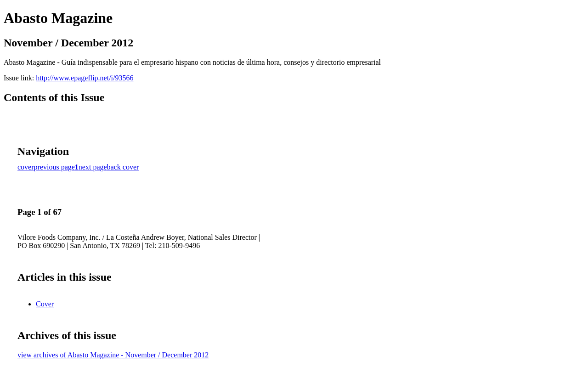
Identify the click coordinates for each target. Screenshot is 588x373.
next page (93, 167)
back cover (123, 167)
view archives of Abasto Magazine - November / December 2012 (113, 355)
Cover (45, 304)
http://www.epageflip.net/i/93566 (85, 78)
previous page (54, 167)
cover (26, 167)
